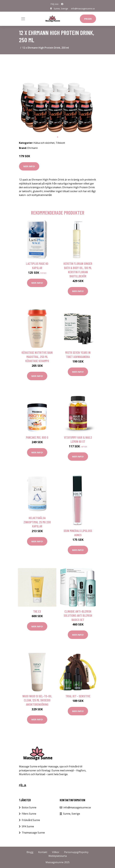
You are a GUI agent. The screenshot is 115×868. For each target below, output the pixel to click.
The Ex (37, 611)
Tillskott (60, 143)
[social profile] (62, 4)
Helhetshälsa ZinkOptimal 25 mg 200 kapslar (37, 522)
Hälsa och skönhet (44, 143)
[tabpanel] (57, 95)
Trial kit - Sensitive (78, 696)
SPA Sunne (28, 826)
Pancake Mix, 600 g (37, 437)
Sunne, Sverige (61, 9)
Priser (88, 19)
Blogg (30, 852)
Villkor (56, 852)
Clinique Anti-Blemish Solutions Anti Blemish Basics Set (78, 615)
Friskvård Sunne (31, 820)
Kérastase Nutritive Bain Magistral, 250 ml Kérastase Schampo (37, 357)
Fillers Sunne (29, 814)
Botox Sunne (29, 807)
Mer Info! (29, 166)
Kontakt (43, 852)
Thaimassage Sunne (33, 833)
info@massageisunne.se (83, 9)
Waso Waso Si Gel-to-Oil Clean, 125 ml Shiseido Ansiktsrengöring (37, 700)
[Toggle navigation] (23, 19)
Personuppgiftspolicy (76, 852)
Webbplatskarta (58, 856)
